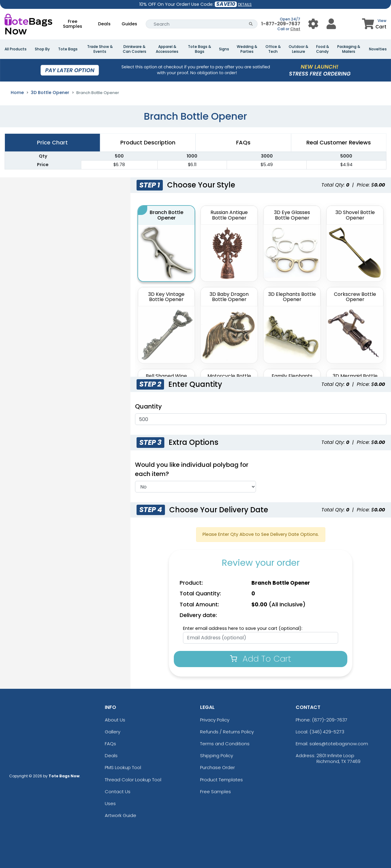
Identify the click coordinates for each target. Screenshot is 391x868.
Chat (295, 29)
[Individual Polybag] (196, 487)
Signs (224, 49)
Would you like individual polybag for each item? (192, 469)
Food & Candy (323, 49)
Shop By (42, 49)
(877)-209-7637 (330, 720)
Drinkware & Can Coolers (135, 49)
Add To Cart (261, 659)
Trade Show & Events (100, 49)
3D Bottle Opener (50, 93)
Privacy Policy (215, 720)
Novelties (378, 49)
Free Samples (73, 24)
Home (17, 93)
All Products (16, 49)
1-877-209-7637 (281, 24)
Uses (110, 803)
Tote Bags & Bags (199, 49)
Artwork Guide (121, 815)
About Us (115, 720)
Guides (129, 24)
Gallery (113, 732)
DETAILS (245, 4)
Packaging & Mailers (349, 49)
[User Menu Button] (313, 24)
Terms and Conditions (225, 744)
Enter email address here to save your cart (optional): (243, 628)
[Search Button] (251, 24)
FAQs (110, 744)
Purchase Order (217, 767)
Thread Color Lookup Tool (133, 780)
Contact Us (118, 792)
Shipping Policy (217, 755)
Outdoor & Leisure (298, 49)
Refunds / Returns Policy (227, 732)
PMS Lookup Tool (123, 767)
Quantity (148, 406)
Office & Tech (273, 49)
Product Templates (221, 780)
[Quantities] (261, 419)
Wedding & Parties (247, 49)
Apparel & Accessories (167, 49)
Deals (104, 24)
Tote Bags (68, 49)
